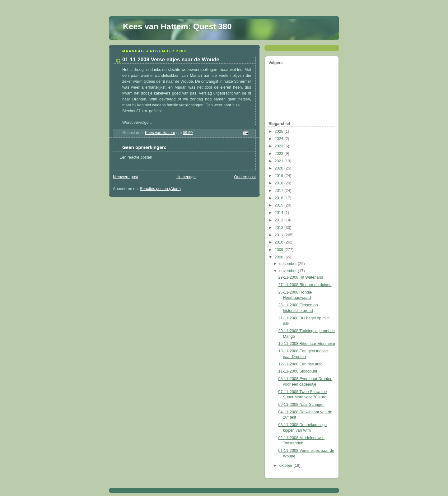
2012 (280, 228)
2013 (280, 220)
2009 (280, 250)
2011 (280, 235)
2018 (280, 183)
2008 (280, 257)
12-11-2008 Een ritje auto (301, 364)
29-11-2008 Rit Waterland (301, 277)
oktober (287, 466)
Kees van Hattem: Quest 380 (177, 26)
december (289, 264)
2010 (280, 242)
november (289, 271)
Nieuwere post (126, 177)
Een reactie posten (136, 157)
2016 (280, 198)
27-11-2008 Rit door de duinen (305, 285)
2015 (280, 205)
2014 (280, 213)
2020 (280, 168)
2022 (280, 154)
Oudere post (245, 177)
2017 (280, 191)
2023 (280, 146)
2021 (280, 161)
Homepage (186, 177)
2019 (280, 176)
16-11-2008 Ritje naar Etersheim (307, 344)
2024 (280, 139)
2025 (280, 132)
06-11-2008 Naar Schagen (302, 405)
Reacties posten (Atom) (160, 189)
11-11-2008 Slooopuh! (298, 371)
